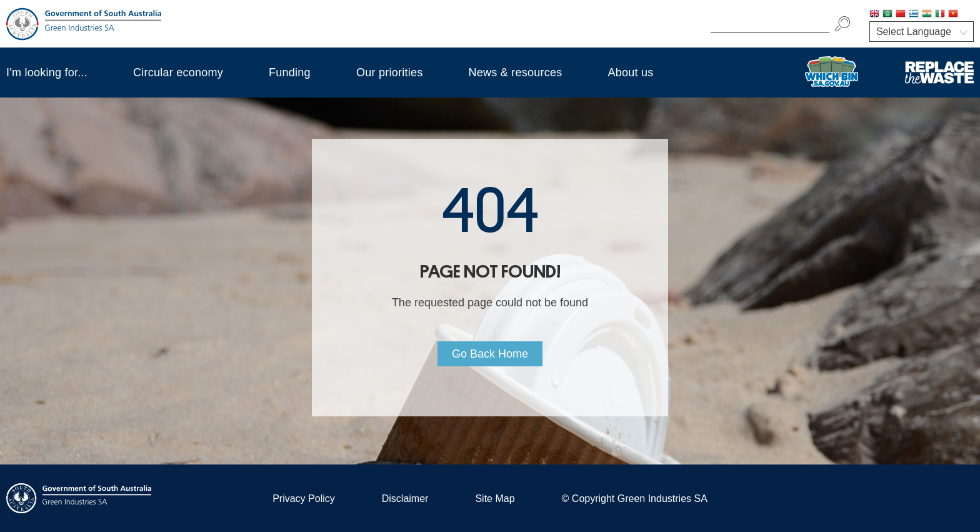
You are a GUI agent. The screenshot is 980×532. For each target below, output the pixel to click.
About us (631, 73)
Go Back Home (490, 354)
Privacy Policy (304, 499)
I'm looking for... (47, 73)
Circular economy (178, 73)
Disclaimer (405, 499)
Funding (290, 73)
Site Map (495, 499)
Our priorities (390, 73)
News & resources (515, 73)
